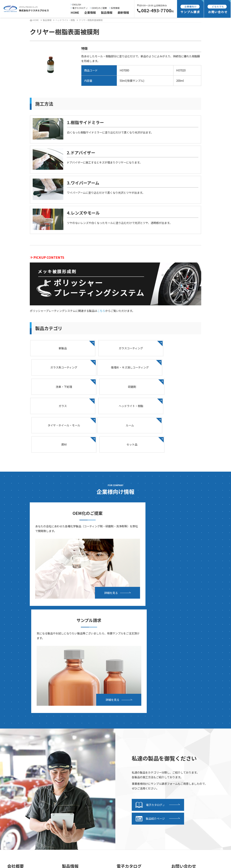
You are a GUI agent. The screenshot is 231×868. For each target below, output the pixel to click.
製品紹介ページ (150, 658)
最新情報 (123, 12)
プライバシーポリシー (189, 749)
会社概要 (17, 725)
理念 (14, 720)
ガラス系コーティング (174, 348)
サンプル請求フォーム (134, 749)
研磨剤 (174, 368)
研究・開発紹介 (21, 777)
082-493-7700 (155, 10)
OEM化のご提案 (98, 8)
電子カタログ (79, 8)
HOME (75, 12)
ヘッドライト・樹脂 (65, 20)
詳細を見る (80, 539)
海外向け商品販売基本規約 (191, 760)
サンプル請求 (129, 738)
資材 (115, 408)
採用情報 (114, 8)
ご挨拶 (15, 714)
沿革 (14, 731)
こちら (101, 311)
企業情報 (90, 12)
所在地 (15, 736)
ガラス (57, 388)
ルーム (57, 408)
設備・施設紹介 (21, 771)
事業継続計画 (19, 742)
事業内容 (17, 765)
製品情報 (107, 12)
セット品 (174, 408)
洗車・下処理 (115, 368)
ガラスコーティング (115, 348)
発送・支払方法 (130, 743)
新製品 (57, 348)
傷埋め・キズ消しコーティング (57, 368)
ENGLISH (76, 4)
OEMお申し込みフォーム (190, 720)
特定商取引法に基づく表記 (191, 754)
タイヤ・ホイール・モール (174, 388)
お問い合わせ (183, 714)
